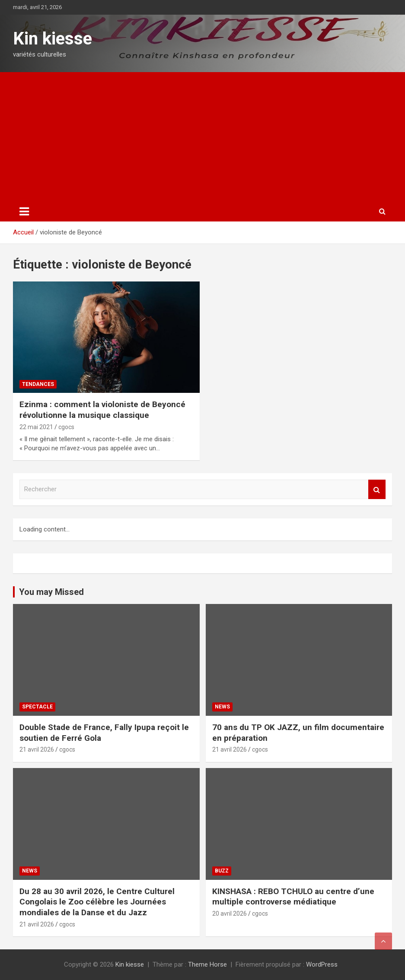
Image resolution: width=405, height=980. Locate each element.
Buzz (222, 871)
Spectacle (37, 707)
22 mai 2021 (36, 427)
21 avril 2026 (37, 749)
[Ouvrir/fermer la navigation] (24, 212)
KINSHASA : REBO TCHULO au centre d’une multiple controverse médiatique (293, 897)
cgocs (66, 427)
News (222, 707)
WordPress (322, 964)
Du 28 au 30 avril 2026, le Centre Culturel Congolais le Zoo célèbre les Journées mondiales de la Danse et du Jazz (97, 902)
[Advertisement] (202, 137)
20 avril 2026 (230, 914)
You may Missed (51, 592)
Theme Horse (207, 964)
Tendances (38, 384)
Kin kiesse (53, 39)
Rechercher (377, 489)
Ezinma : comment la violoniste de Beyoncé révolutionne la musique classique (102, 410)
